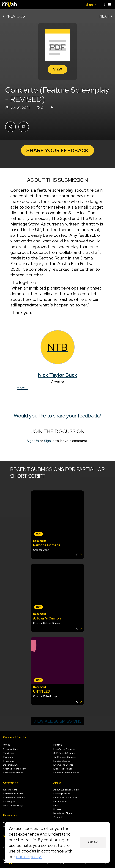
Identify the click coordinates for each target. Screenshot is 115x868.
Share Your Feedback (57, 150)
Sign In (49, 441)
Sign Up (33, 441)
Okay (93, 842)
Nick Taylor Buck (58, 375)
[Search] (104, 5)
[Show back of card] (79, 555)
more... (22, 388)
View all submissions (57, 721)
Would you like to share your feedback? (57, 416)
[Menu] (110, 5)
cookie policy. (29, 857)
